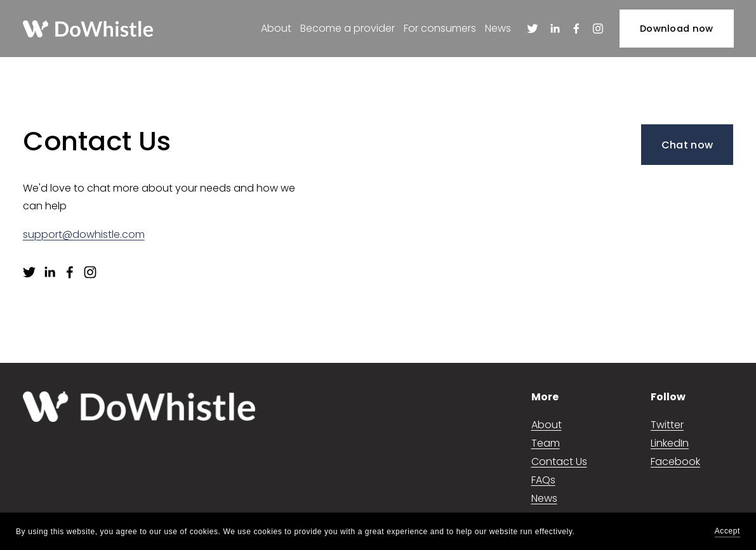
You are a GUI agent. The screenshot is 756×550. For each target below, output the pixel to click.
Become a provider (348, 28)
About (275, 28)
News (498, 28)
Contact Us (559, 462)
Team (546, 443)
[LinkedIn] (554, 29)
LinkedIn (670, 443)
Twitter (667, 425)
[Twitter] (533, 29)
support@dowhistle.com (84, 234)
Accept (727, 531)
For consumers (440, 28)
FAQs (543, 480)
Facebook (675, 462)
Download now (677, 29)
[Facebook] (576, 29)
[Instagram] (598, 29)
